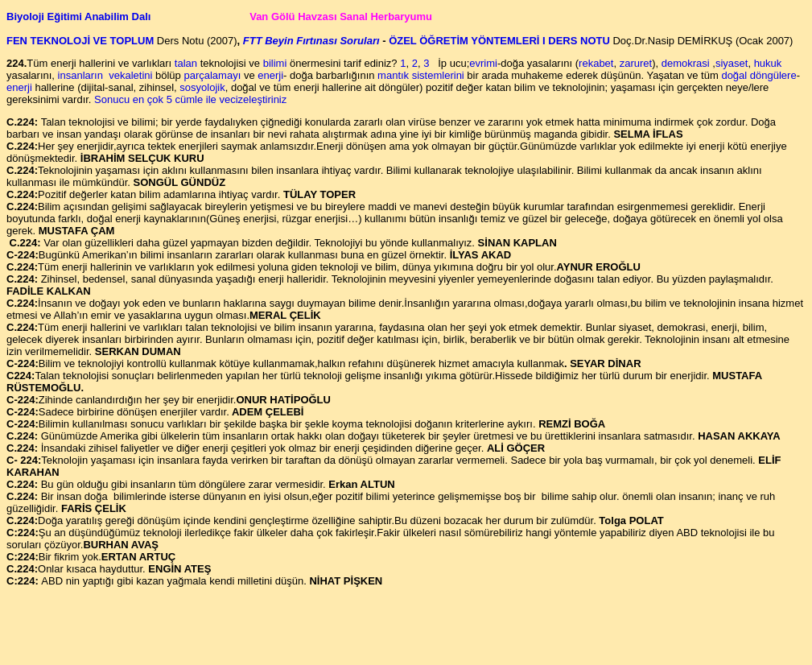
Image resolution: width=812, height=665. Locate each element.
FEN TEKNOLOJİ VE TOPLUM (82, 41)
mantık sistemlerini (421, 75)
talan (186, 63)
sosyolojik (202, 87)
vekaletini (130, 75)
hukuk (768, 63)
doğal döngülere (758, 75)
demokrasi (686, 63)
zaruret (636, 63)
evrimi (483, 63)
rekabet (596, 63)
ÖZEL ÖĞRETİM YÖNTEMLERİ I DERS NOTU (498, 41)
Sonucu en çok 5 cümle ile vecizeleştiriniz (190, 99)
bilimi (276, 63)
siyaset (732, 63)
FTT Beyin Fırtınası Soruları (311, 41)
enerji (270, 75)
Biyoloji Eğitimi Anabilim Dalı (80, 17)
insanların (80, 75)
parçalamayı (212, 75)
